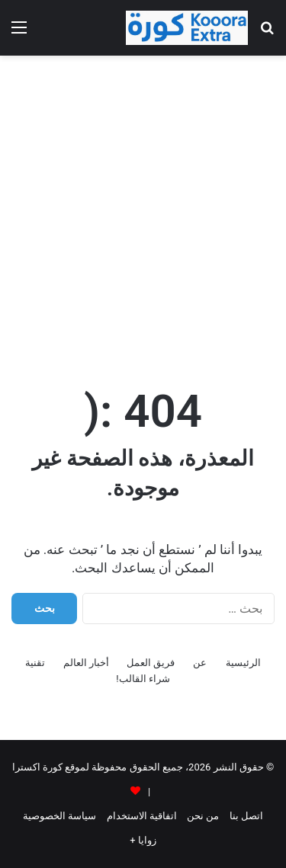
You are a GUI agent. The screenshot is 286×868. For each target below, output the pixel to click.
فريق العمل (151, 663)
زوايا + (143, 840)
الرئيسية (243, 663)
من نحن (203, 816)
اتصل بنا (246, 816)
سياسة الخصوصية (59, 816)
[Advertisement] (143, 214)
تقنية (35, 663)
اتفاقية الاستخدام (142, 816)
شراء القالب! (143, 679)
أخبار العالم (86, 663)
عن (200, 663)
